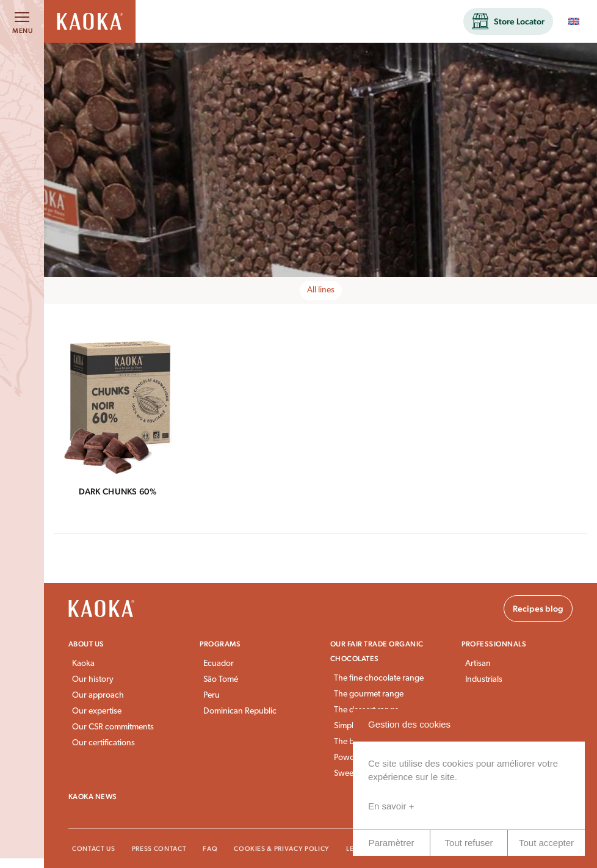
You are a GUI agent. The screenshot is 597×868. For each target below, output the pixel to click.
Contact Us (94, 849)
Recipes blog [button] (538, 609)
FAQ (210, 849)
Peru (212, 696)
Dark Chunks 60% (118, 491)
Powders (350, 758)
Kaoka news (93, 797)
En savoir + (391, 806)
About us (86, 644)
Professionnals (494, 644)
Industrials (484, 680)
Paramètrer (391, 843)
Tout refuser (469, 843)
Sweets (347, 774)
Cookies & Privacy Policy (282, 849)
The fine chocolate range (379, 678)
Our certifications (103, 743)
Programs (220, 644)
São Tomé (221, 680)
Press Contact (159, 849)
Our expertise (97, 711)
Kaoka (83, 664)
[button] (508, 21)
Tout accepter (546, 843)
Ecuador (219, 664)
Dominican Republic (240, 711)
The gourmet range (369, 694)
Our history (93, 680)
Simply (346, 726)
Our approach (98, 696)
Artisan (478, 664)
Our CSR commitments (113, 727)
